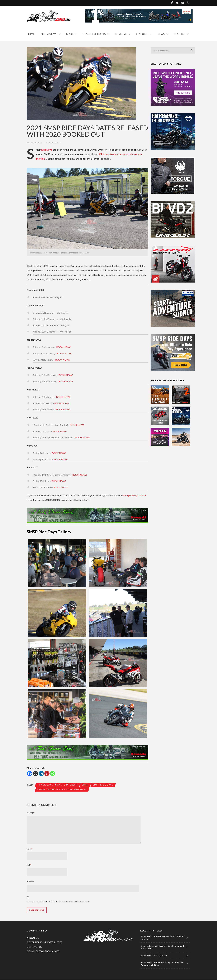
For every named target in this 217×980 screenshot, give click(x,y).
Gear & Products (94, 34)
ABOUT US (33, 938)
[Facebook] (30, 773)
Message (31, 813)
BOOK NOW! (63, 347)
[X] (35, 773)
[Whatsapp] (53, 773)
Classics (179, 34)
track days (45, 785)
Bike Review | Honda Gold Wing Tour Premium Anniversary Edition (162, 964)
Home (31, 34)
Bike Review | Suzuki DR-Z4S (154, 956)
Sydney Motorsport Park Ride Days (62, 790)
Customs (121, 34)
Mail (29, 865)
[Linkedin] (41, 773)
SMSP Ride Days (104, 785)
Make (70, 34)
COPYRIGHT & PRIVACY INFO (43, 951)
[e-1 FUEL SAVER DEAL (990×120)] (88, 516)
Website (30, 882)
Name (29, 849)
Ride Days (47, 150)
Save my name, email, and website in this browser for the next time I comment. (58, 902)
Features (142, 34)
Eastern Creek (68, 785)
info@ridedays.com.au (135, 495)
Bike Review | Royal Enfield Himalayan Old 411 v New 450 (163, 938)
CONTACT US (34, 947)
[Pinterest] (47, 773)
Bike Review (36, 143)
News (161, 34)
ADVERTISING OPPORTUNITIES (44, 942)
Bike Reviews (49, 34)
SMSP (86, 785)
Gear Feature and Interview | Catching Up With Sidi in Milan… (163, 947)
